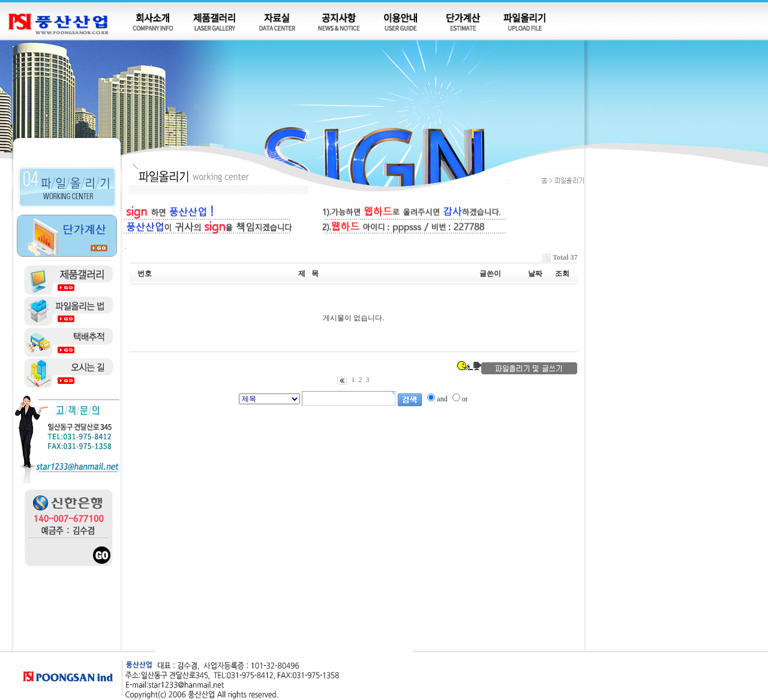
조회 (562, 274)
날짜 (535, 274)
